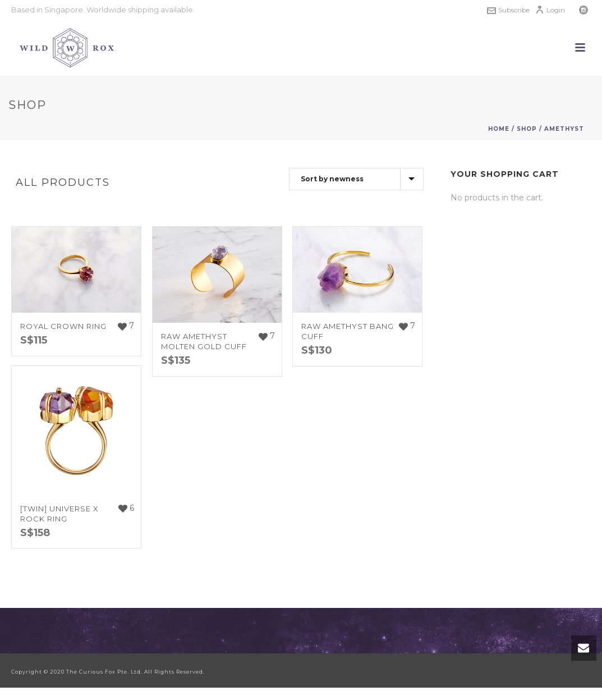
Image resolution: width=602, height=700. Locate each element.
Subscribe (508, 10)
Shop (527, 129)
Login (550, 10)
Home (499, 129)
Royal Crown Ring (63, 326)
